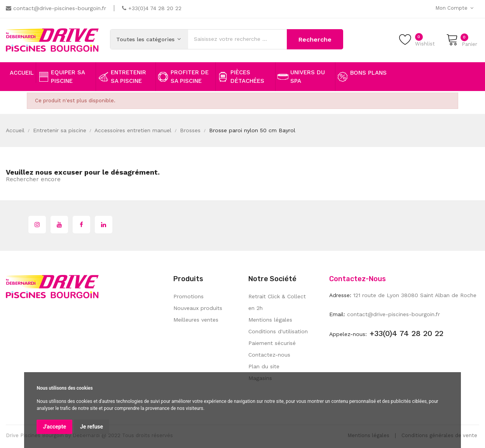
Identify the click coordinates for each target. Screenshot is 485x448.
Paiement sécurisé (272, 343)
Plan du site (264, 366)
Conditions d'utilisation (278, 331)
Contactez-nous (269, 355)
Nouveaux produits (198, 308)
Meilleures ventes (196, 320)
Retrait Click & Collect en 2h (277, 302)
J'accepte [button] (54, 427)
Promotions (188, 296)
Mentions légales (270, 320)
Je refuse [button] (92, 427)
